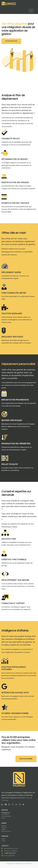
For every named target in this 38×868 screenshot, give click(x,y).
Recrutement (6, 831)
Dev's (3, 818)
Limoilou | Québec (11, 851)
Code (3, 841)
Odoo (28, 798)
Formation (5, 814)
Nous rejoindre (9, 856)
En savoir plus (11, 41)
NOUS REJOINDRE (26, 759)
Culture (4, 828)
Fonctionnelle (6, 816)
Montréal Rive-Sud (11, 848)
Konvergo (5, 800)
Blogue (4, 826)
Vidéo (3, 829)
